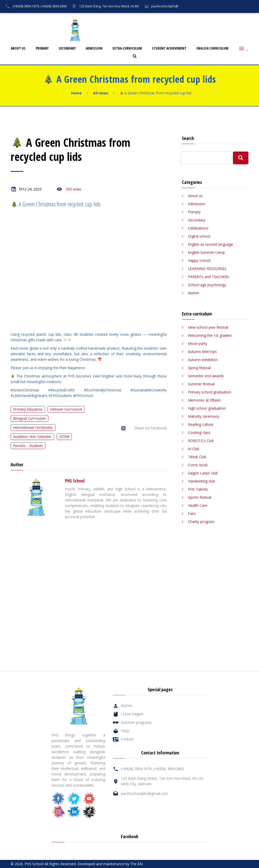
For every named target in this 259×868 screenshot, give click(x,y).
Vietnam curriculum (66, 409)
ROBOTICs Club (201, 441)
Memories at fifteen (204, 400)
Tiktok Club (197, 457)
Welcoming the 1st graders (210, 335)
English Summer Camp (206, 252)
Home (76, 93)
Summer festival (201, 384)
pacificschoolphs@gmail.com (145, 793)
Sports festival (200, 497)
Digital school (199, 236)
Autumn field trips (202, 352)
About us (18, 48)
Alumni (157, 17)
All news (101, 93)
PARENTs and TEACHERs (209, 277)
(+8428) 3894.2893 (54, 6)
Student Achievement (169, 48)
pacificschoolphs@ (165, 6)
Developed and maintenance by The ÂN (110, 864)
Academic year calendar (32, 437)
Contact (224, 17)
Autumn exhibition (203, 360)
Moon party (198, 343)
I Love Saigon (182, 17)
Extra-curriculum (127, 48)
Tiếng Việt (247, 17)
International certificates (33, 427)
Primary (42, 48)
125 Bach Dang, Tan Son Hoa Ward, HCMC (109, 6)
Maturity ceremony (203, 416)
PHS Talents (198, 489)
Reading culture (201, 424)
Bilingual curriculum (29, 418)
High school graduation (207, 408)
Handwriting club (201, 481)
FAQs (205, 17)
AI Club (194, 449)
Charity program (201, 522)
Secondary (67, 48)
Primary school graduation (210, 392)
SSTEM (64, 437)
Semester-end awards (206, 376)
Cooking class (199, 432)
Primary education (28, 409)
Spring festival (199, 368)
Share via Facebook (151, 428)
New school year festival (208, 327)
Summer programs (136, 722)
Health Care (198, 505)
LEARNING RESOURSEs (207, 269)
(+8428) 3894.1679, (26, 6)
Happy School (199, 260)
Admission (94, 48)
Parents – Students (28, 446)
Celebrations (198, 228)
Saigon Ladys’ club (203, 473)
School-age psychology (207, 285)
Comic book (198, 465)
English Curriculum (212, 48)
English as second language (210, 244)
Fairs (192, 513)
